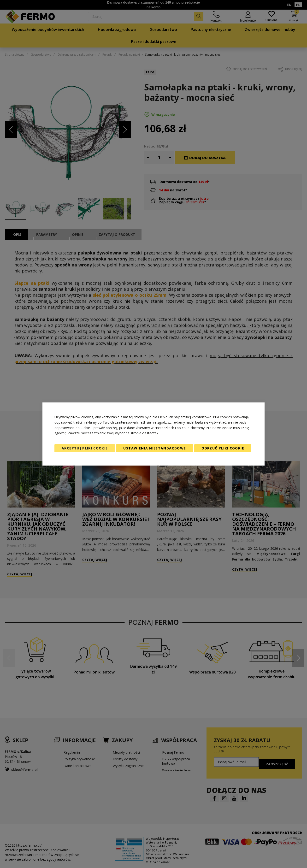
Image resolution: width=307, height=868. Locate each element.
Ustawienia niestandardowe (155, 448)
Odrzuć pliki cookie (223, 448)
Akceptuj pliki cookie (85, 448)
